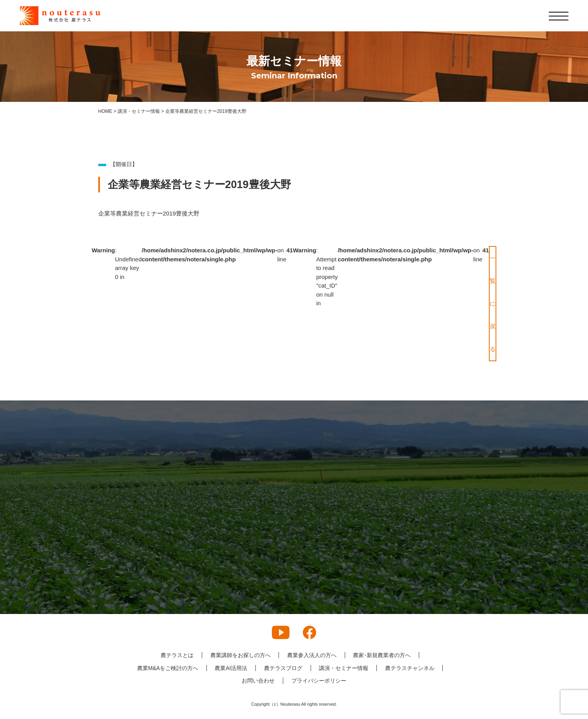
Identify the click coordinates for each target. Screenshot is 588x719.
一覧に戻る (493, 303)
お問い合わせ (258, 681)
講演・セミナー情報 (344, 668)
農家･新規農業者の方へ (382, 655)
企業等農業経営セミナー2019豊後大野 (149, 213)
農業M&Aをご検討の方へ (167, 668)
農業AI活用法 (231, 668)
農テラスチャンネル (410, 668)
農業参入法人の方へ (312, 655)
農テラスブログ (283, 668)
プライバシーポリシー (319, 681)
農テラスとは (177, 655)
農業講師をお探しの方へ (240, 655)
